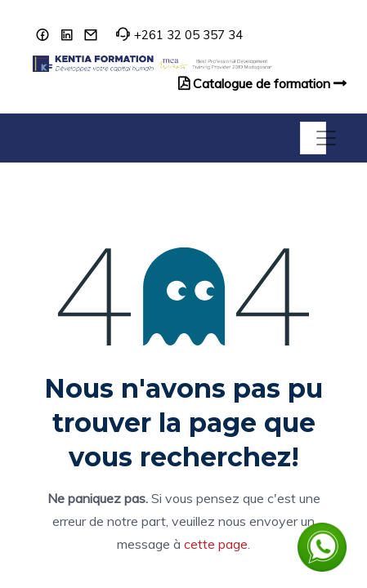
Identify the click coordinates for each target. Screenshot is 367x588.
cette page (216, 544)
